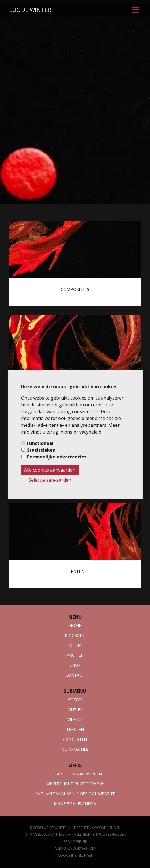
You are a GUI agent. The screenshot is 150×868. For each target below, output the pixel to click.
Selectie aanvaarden (50, 480)
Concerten (75, 739)
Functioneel (40, 443)
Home (75, 625)
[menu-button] (135, 10)
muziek (75, 710)
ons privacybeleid (83, 432)
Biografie (75, 635)
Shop (75, 665)
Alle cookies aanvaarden (50, 470)
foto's (75, 700)
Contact (75, 675)
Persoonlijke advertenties (57, 457)
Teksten (75, 729)
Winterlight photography (75, 784)
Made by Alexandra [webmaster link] (75, 804)
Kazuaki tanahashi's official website (75, 794)
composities (75, 749)
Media (75, 645)
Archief (75, 655)
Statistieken (41, 450)
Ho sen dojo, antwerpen (75, 774)
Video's (75, 719)
